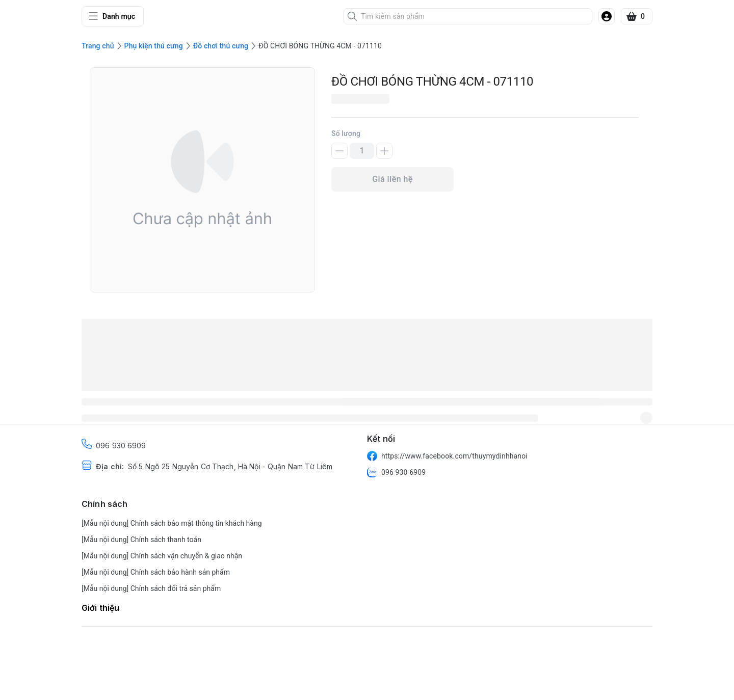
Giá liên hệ (392, 179)
